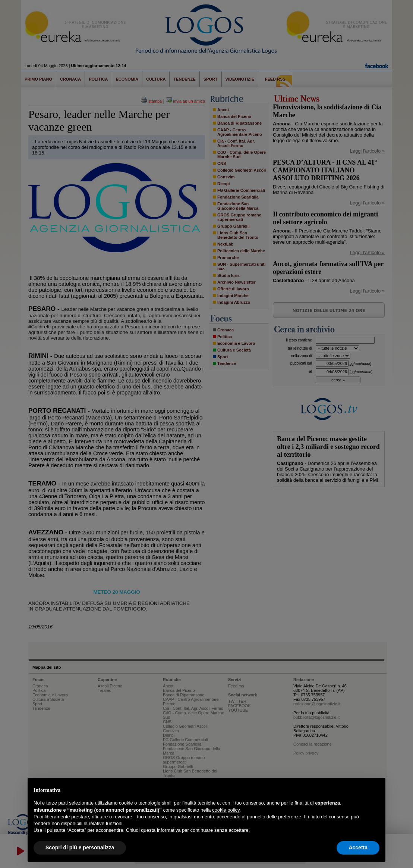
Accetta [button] (358, 847)
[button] (376, 790)
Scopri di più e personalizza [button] (80, 847)
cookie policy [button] (226, 810)
